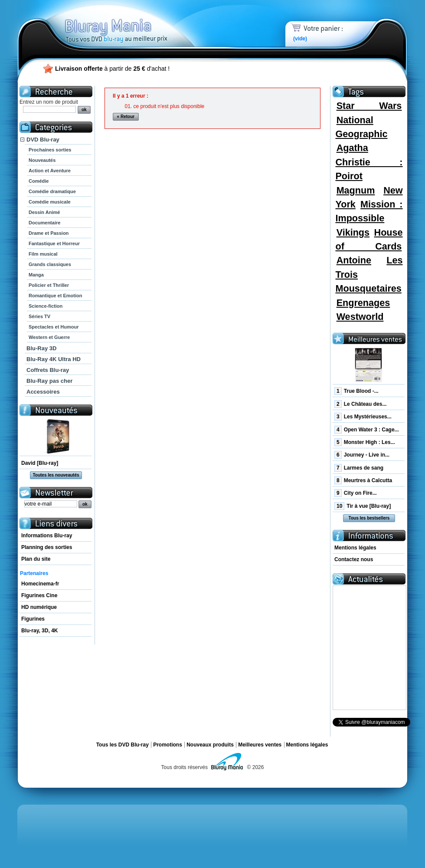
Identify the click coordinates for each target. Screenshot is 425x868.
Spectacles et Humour (54, 327)
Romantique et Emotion (55, 296)
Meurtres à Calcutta (363, 480)
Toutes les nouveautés (56, 475)
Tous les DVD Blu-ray (123, 745)
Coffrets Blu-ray (48, 370)
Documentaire (44, 223)
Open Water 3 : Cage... (367, 430)
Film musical (43, 254)
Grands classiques (50, 264)
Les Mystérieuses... (363, 417)
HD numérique (39, 607)
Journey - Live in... (362, 455)
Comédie (39, 181)
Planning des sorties (47, 547)
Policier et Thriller (49, 285)
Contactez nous (354, 559)
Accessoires (43, 392)
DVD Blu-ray (43, 140)
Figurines (33, 619)
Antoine (354, 260)
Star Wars (369, 106)
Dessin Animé (44, 212)
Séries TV (39, 316)
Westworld (360, 317)
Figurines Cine (39, 595)
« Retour (126, 117)
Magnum (356, 190)
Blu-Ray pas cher (49, 381)
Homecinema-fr (40, 584)
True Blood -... (356, 391)
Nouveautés (42, 160)
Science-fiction (46, 306)
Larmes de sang (359, 468)
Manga (36, 275)
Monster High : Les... (365, 442)
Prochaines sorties (50, 150)
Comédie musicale (50, 202)
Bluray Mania (132, 22)
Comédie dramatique (52, 191)
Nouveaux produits (210, 745)
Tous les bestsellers (369, 518)
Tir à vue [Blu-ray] (363, 506)
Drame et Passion (49, 233)
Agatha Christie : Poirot (369, 162)
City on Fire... (356, 493)
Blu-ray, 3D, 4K (39, 631)
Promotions (168, 745)
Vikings (353, 232)
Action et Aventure (50, 171)
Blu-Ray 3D (41, 348)
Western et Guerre (49, 337)
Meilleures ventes (260, 745)
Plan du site (36, 559)
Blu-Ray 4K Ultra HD (54, 359)
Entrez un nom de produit (49, 102)
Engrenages (363, 303)
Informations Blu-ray (47, 536)
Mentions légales (355, 548)
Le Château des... (360, 404)
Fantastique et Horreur (54, 243)
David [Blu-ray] (40, 463)
